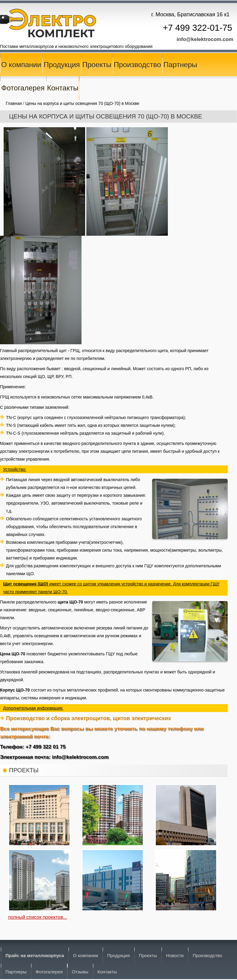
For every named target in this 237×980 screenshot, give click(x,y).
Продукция (62, 65)
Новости (175, 955)
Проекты (97, 65)
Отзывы (80, 972)
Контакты (63, 88)
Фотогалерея (23, 88)
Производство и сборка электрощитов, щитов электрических (89, 718)
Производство (137, 65)
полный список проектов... (38, 917)
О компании (21, 65)
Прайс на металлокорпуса (35, 955)
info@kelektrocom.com (205, 39)
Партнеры (180, 65)
